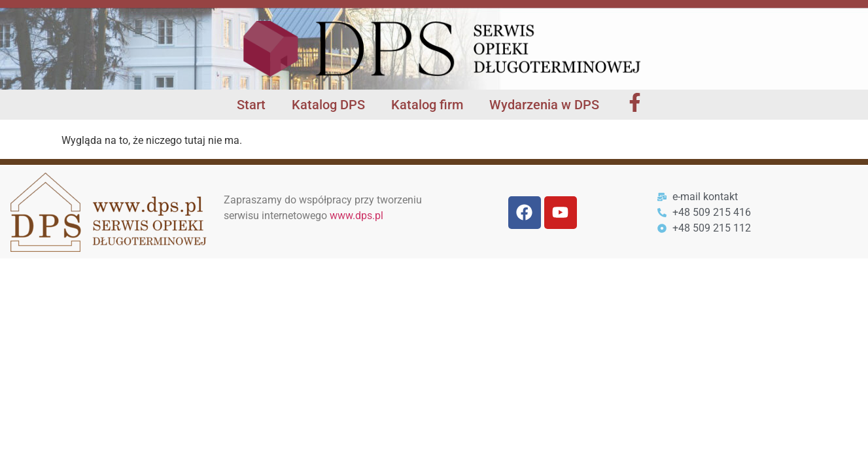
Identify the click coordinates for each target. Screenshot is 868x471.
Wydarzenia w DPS (544, 105)
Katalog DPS (328, 105)
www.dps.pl (356, 216)
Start (251, 105)
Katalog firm (427, 105)
